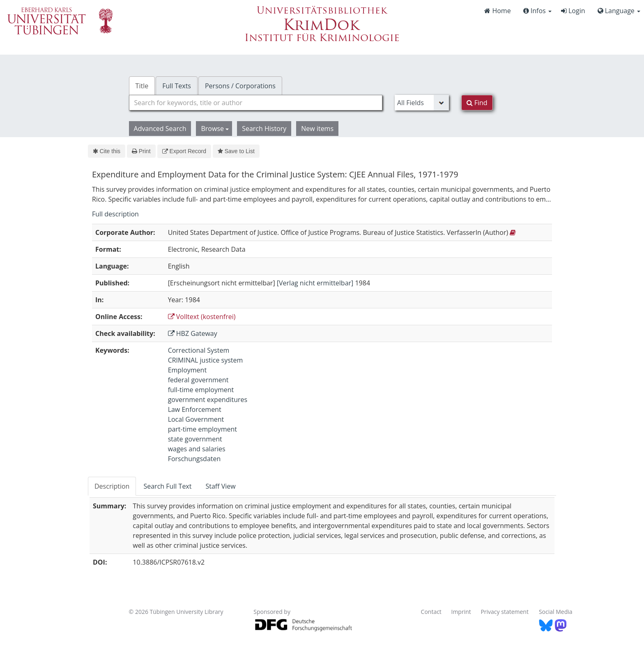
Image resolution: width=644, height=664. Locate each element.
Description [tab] (112, 486)
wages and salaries (197, 449)
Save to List (236, 151)
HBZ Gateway (193, 333)
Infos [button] (537, 11)
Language (619, 11)
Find (477, 103)
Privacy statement (505, 612)
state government (195, 439)
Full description (115, 214)
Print (141, 151)
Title (142, 86)
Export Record (184, 151)
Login (573, 11)
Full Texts (177, 86)
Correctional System (199, 350)
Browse (215, 129)
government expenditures (208, 400)
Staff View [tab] (220, 486)
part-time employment (202, 429)
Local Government (196, 419)
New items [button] (317, 129)
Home (497, 11)
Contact (431, 612)
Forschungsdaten (194, 459)
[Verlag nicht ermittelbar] (315, 283)
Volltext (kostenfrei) (202, 317)
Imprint (461, 612)
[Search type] (422, 103)
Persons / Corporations (240, 86)
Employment (187, 370)
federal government (198, 380)
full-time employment (201, 390)
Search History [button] (264, 129)
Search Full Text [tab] (167, 486)
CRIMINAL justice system (206, 360)
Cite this (107, 151)
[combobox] (256, 103)
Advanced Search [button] (160, 129)
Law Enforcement (195, 409)
